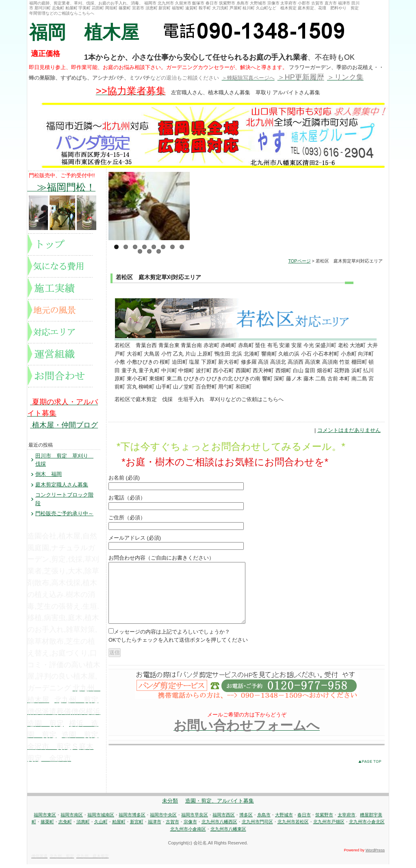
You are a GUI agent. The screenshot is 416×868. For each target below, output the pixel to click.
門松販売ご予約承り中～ (64, 513)
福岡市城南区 (101, 818)
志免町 (65, 825)
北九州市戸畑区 (329, 825)
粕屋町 (119, 825)
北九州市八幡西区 (219, 825)
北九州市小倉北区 (367, 825)
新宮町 (137, 825)
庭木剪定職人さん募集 (62, 485)
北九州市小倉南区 (188, 833)
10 (149, 251)
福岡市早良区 (195, 818)
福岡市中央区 (163, 818)
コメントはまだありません (349, 430)
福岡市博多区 (132, 818)
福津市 (155, 825)
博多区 (246, 818)
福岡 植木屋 (84, 32)
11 (159, 251)
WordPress (375, 854)
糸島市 (264, 818)
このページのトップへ (372, 775)
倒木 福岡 (49, 474)
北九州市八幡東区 (228, 833)
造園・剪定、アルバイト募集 (220, 804)
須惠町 (83, 825)
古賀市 (172, 825)
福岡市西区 (224, 818)
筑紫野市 (324, 818)
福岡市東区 (45, 818)
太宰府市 (347, 818)
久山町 (101, 825)
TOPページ (299, 261)
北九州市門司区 (257, 825)
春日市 (304, 818)
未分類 (170, 804)
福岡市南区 (72, 818)
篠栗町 (47, 825)
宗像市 (190, 825)
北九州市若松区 (293, 825)
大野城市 (284, 818)
